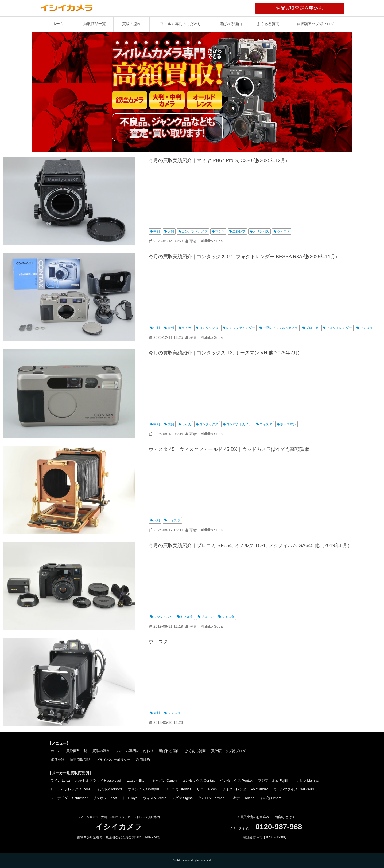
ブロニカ (312, 328)
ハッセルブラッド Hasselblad (98, 781)
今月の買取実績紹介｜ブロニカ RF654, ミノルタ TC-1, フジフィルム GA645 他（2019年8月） (250, 545)
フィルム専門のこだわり (181, 24)
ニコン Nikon (136, 781)
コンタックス (209, 328)
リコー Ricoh (207, 789)
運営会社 (57, 760)
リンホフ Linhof (105, 798)
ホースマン (288, 424)
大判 (171, 231)
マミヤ (220, 231)
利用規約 (143, 760)
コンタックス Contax (198, 781)
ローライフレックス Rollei (71, 789)
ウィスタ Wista (155, 798)
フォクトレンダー (339, 328)
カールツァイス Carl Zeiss (294, 789)
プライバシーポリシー (113, 760)
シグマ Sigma (182, 798)
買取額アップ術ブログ (315, 24)
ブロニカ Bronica (178, 789)
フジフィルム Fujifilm (274, 781)
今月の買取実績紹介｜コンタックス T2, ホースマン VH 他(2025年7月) (224, 353)
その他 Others (271, 798)
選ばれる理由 (231, 24)
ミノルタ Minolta (109, 789)
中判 (157, 231)
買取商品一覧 (95, 24)
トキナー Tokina (242, 798)
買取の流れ (131, 24)
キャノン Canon (164, 781)
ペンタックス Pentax (236, 781)
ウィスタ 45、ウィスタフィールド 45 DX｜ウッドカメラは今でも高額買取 (229, 449)
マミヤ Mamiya (307, 781)
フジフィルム (163, 617)
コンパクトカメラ (195, 231)
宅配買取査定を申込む (310, 8)
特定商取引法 (80, 760)
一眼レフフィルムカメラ (280, 328)
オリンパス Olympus (144, 789)
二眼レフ (239, 231)
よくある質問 (268, 24)
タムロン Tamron (211, 798)
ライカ (187, 328)
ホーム (58, 24)
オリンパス (261, 231)
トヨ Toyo (130, 798)
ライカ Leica (60, 781)
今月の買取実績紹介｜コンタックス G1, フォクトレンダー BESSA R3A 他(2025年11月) (243, 257)
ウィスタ (283, 231)
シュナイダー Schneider (69, 798)
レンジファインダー (241, 328)
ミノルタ (187, 617)
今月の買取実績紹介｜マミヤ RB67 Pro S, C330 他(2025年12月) (218, 160)
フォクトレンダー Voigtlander (245, 789)
